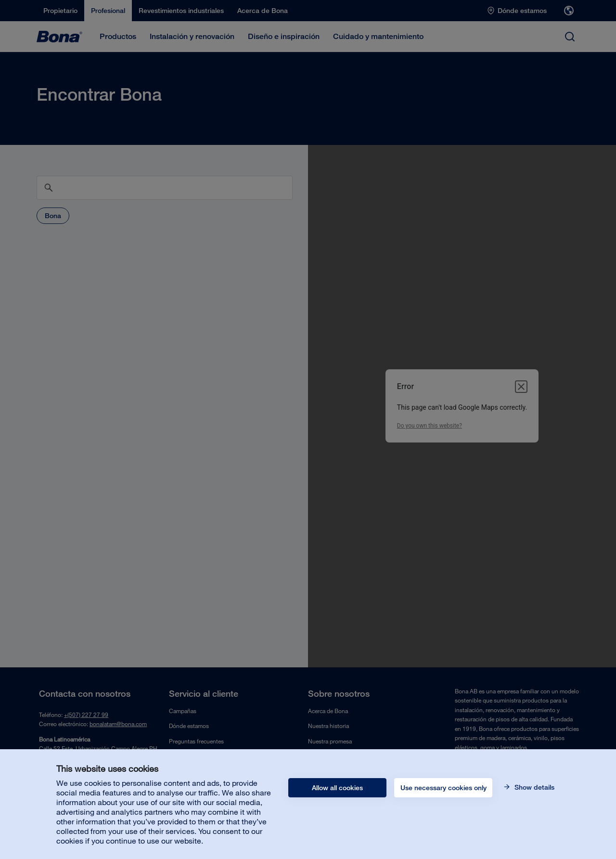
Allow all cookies (337, 788)
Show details (533, 787)
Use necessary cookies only (443, 788)
